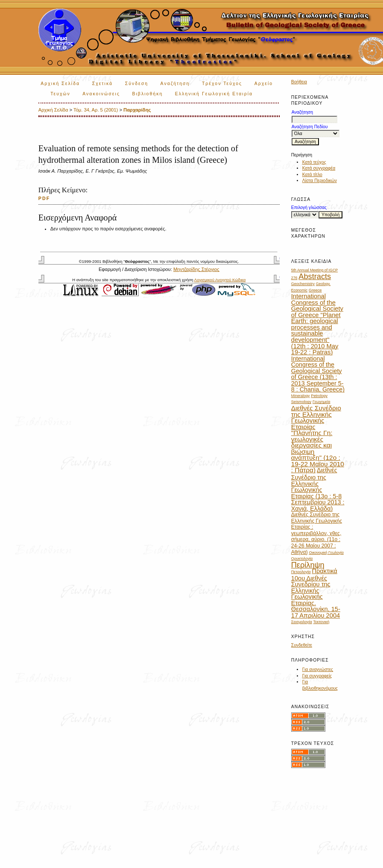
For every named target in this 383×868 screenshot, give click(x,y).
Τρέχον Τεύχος (222, 84)
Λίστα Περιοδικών (320, 181)
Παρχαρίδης (137, 110)
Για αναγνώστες (318, 669)
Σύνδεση (137, 84)
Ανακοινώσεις (101, 94)
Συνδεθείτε (302, 645)
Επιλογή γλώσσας (309, 207)
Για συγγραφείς (317, 676)
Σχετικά (103, 84)
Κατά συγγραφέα (319, 168)
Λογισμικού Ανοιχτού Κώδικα (220, 280)
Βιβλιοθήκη (147, 94)
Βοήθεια (299, 82)
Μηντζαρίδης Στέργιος (196, 269)
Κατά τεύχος (314, 162)
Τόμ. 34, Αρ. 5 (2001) (96, 110)
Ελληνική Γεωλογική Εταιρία (214, 94)
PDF (44, 198)
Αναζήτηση (175, 84)
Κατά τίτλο (312, 175)
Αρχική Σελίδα (60, 84)
